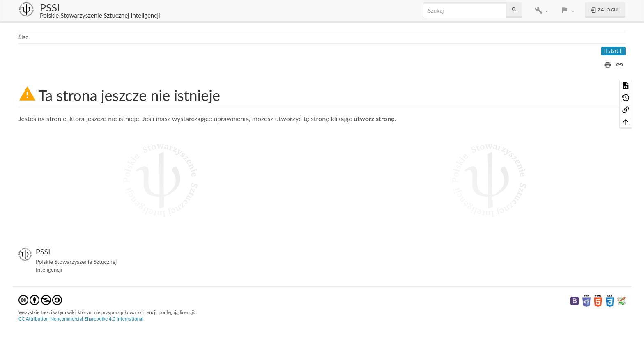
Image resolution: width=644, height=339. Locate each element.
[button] (542, 10)
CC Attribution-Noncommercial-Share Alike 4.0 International (81, 319)
